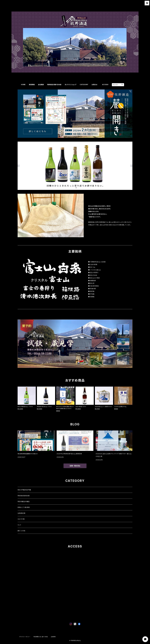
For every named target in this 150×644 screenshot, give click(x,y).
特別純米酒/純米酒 (24, 496)
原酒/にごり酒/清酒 (24, 507)
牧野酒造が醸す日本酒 (54, 85)
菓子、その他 (21, 531)
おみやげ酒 (21, 519)
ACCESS (105, 85)
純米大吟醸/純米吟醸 (24, 490)
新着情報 (32, 85)
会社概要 (41, 85)
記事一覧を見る (75, 466)
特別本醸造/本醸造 (24, 501)
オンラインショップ (71, 85)
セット (19, 525)
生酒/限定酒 (21, 513)
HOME (23, 85)
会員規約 (53, 637)
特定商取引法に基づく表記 (41, 637)
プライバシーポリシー (25, 637)
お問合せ (95, 85)
